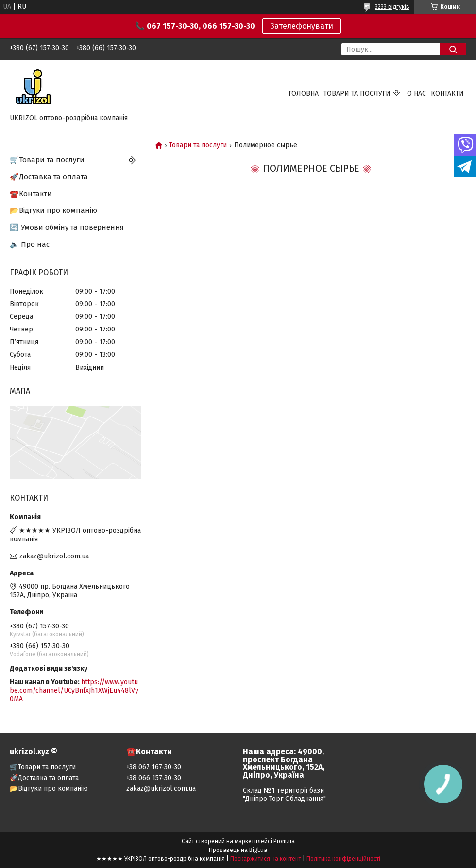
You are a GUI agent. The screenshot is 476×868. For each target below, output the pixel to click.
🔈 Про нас (30, 244)
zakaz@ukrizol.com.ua (54, 556)
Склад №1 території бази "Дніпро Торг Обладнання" (284, 795)
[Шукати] (453, 49)
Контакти (447, 94)
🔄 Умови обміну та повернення (67, 227)
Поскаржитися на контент (266, 859)
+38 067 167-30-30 (154, 767)
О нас (416, 94)
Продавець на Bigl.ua (238, 850)
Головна (304, 94)
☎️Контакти (31, 194)
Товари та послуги (357, 94)
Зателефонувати (302, 26)
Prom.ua (284, 841)
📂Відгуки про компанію (53, 210)
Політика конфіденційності (343, 859)
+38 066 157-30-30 (154, 778)
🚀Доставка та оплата (49, 177)
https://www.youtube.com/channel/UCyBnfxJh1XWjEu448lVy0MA (74, 691)
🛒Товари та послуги (47, 160)
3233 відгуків (392, 7)
